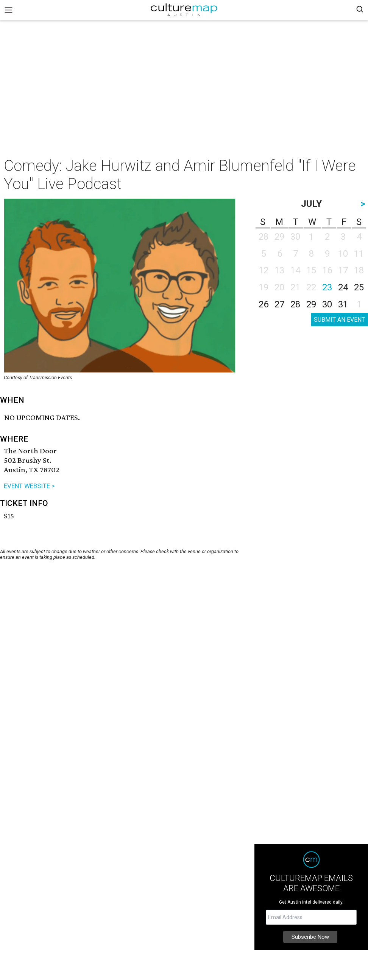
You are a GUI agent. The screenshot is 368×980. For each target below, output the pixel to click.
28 (295, 304)
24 (343, 287)
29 (311, 304)
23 (327, 287)
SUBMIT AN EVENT (339, 320)
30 (327, 304)
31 (343, 304)
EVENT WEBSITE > (29, 486)
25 (359, 287)
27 (279, 304)
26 (264, 304)
